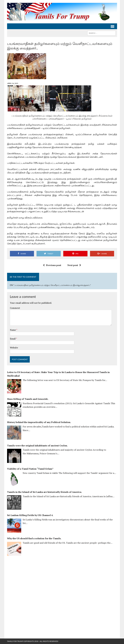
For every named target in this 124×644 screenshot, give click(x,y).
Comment (15, 308)
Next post (74, 265)
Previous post (52, 265)
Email (13, 339)
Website (14, 348)
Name (13, 330)
